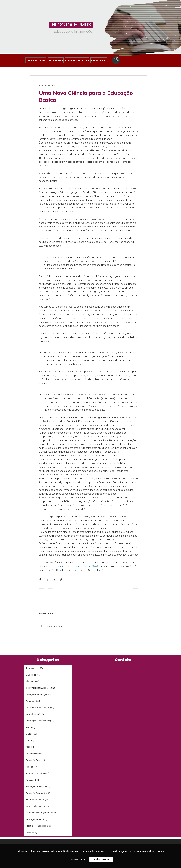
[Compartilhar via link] (61, 580)
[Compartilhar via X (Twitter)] (47, 580)
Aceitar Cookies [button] (101, 859)
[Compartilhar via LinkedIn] (54, 580)
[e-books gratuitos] (77, 60)
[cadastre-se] (99, 60)
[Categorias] (56, 60)
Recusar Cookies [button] (78, 859)
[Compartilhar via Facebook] (40, 580)
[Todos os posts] (36, 60)
